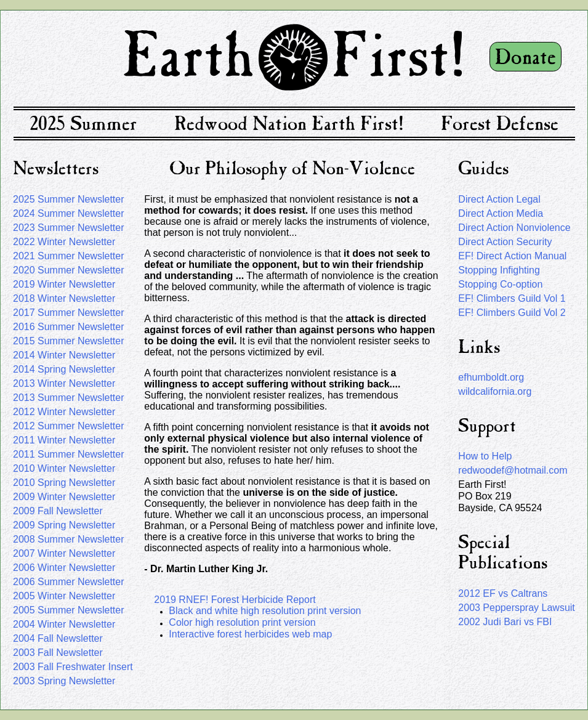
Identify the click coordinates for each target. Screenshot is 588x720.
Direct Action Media (501, 213)
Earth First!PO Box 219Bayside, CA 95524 (500, 496)
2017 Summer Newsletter (69, 313)
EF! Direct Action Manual (512, 256)
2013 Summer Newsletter (69, 398)
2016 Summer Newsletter (69, 327)
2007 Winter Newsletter (64, 553)
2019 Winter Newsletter (64, 284)
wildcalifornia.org (495, 391)
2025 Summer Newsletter (69, 199)
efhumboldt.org (491, 377)
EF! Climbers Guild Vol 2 (512, 313)
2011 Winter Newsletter (64, 440)
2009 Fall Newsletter (58, 511)
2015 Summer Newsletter (69, 341)
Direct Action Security (505, 242)
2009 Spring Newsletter (64, 525)
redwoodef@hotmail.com (513, 470)
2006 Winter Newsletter (64, 568)
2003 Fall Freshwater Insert (73, 667)
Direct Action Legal (499, 199)
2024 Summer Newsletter (69, 213)
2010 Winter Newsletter (64, 468)
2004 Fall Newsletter (58, 638)
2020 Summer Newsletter (69, 270)
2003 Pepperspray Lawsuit (516, 608)
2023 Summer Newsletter (69, 228)
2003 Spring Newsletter (64, 681)
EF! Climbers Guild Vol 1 (512, 298)
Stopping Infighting (499, 270)
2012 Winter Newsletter (64, 412)
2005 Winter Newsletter (64, 596)
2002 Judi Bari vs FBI (505, 622)
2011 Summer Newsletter (69, 454)
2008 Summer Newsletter (69, 539)
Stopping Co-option (500, 284)
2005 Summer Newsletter (69, 610)
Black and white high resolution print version (265, 611)
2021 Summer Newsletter (69, 256)
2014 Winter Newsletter (64, 355)
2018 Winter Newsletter (64, 298)
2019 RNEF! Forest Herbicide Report (235, 600)
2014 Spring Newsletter (64, 369)
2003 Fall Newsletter (58, 653)
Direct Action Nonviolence (514, 228)
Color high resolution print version (242, 622)
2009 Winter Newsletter (64, 497)
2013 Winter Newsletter (64, 383)
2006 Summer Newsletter (69, 582)
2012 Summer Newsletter (69, 426)
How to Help (485, 456)
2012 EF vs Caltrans (503, 593)
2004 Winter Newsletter (64, 624)
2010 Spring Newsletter (64, 483)
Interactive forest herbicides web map (250, 634)
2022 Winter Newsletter (64, 242)
